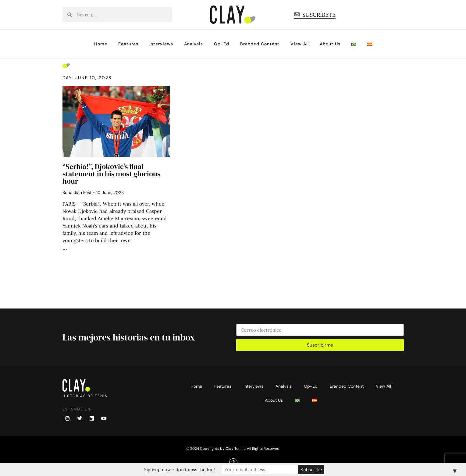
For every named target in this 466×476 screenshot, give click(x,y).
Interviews (161, 44)
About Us (330, 44)
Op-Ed (222, 44)
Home (101, 44)
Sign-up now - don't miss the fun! (181, 469)
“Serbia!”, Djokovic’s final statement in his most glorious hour (111, 174)
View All (300, 44)
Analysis (194, 44)
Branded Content (260, 44)
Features (128, 44)
